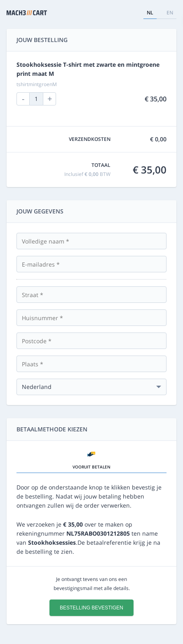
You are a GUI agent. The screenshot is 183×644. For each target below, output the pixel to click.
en (170, 13)
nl (150, 13)
